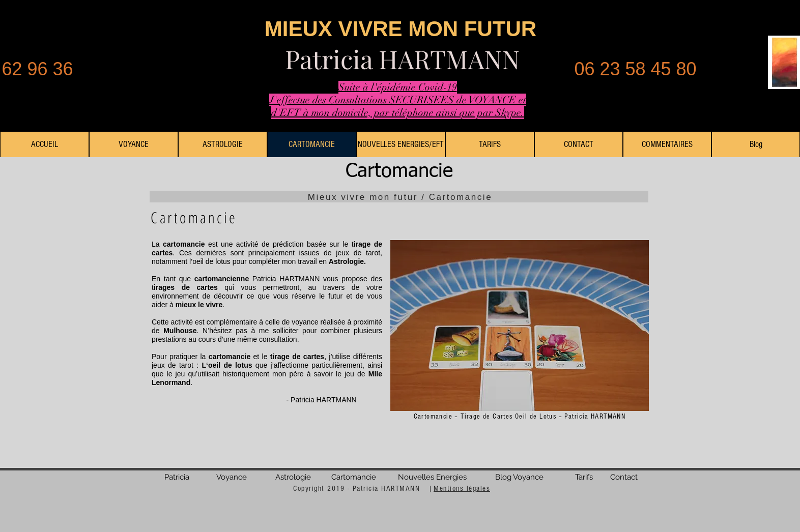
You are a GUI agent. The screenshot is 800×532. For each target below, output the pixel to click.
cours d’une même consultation (247, 339)
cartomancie (184, 244)
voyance (305, 322)
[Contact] (624, 477)
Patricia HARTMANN (402, 59)
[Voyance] (232, 477)
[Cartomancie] (354, 477)
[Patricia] (177, 477)
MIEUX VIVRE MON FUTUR (401, 29)
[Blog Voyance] (519, 477)
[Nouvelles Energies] (432, 477)
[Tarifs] (584, 477)
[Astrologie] (293, 477)
